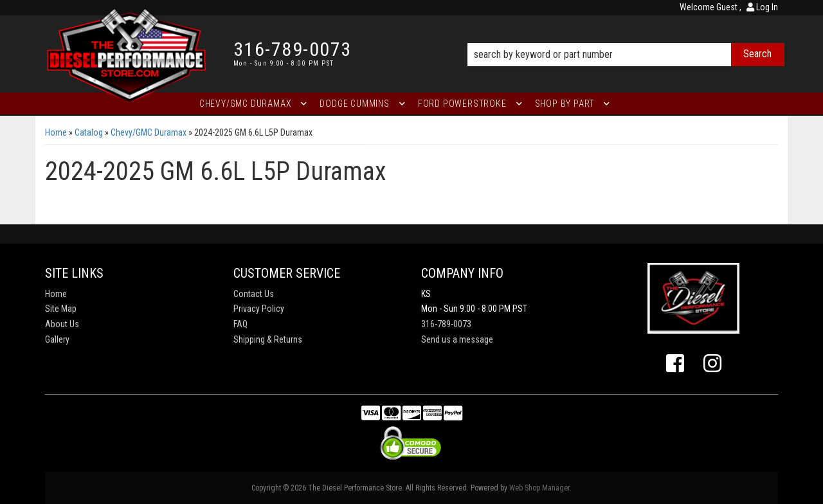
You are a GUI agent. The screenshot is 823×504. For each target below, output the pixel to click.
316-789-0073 (446, 324)
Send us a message (457, 339)
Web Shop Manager (539, 488)
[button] (626, 37)
